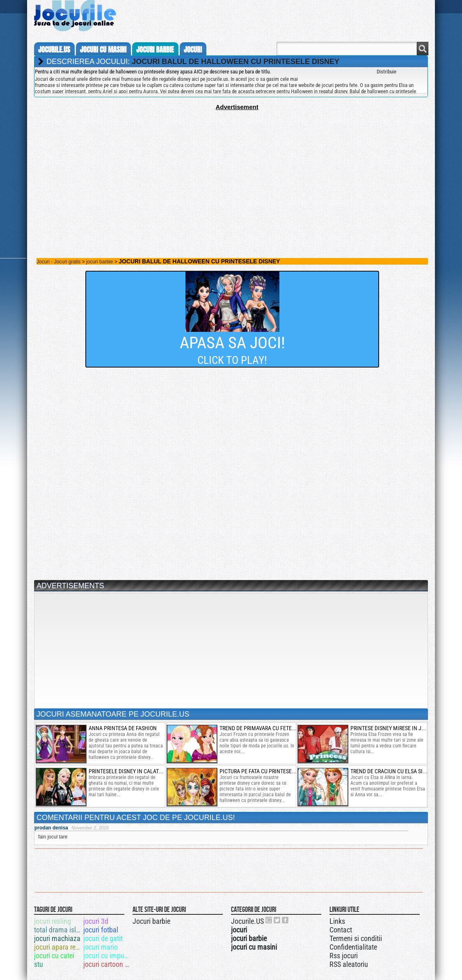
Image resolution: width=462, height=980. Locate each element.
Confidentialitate (353, 947)
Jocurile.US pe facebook (286, 920)
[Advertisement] (231, 168)
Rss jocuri (344, 956)
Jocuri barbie (151, 921)
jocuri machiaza (57, 938)
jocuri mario (101, 947)
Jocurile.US (247, 921)
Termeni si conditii (356, 938)
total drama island (58, 930)
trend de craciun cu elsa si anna (394, 771)
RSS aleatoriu (349, 964)
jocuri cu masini (103, 50)
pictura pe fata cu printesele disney (268, 771)
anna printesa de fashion (123, 728)
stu (39, 964)
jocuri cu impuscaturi (107, 956)
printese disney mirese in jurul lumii (400, 728)
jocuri (193, 50)
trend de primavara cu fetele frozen (268, 728)
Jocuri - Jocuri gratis (58, 262)
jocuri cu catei (54, 956)
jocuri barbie (155, 50)
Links (337, 921)
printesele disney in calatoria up (133, 771)
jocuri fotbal (101, 930)
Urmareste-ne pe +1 (269, 920)
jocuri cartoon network (107, 964)
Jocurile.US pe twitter (277, 920)
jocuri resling (53, 921)
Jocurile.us (54, 50)
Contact (341, 930)
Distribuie (387, 72)
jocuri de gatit (103, 938)
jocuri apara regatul (58, 947)
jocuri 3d (96, 921)
